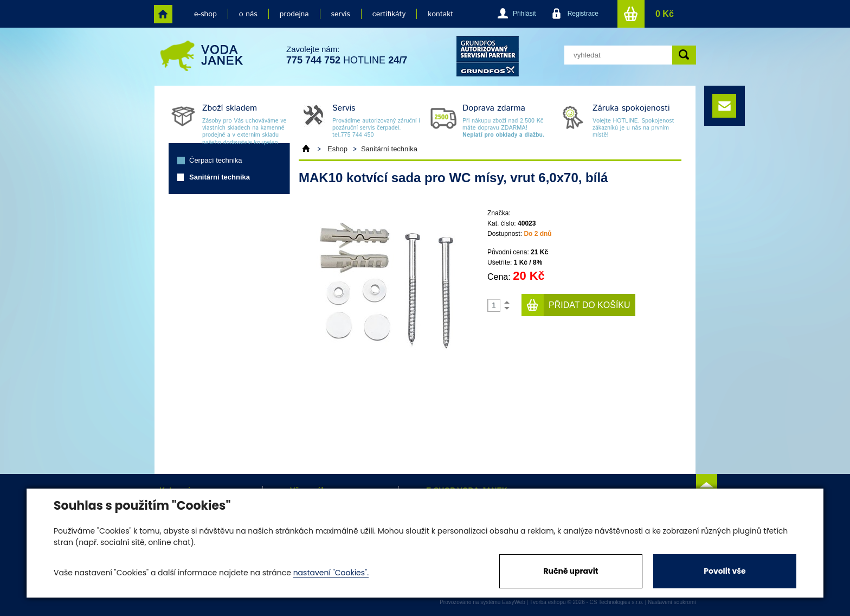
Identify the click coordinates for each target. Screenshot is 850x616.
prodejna (294, 14)
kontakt (440, 14)
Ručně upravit (571, 571)
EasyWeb (514, 602)
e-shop (205, 14)
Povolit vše (725, 571)
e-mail (724, 106)
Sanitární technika (220, 177)
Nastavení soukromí (672, 602)
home (163, 14)
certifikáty (389, 14)
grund (488, 56)
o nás (248, 14)
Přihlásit (524, 14)
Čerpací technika (216, 160)
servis (341, 14)
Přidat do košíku (590, 305)
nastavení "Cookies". (331, 573)
